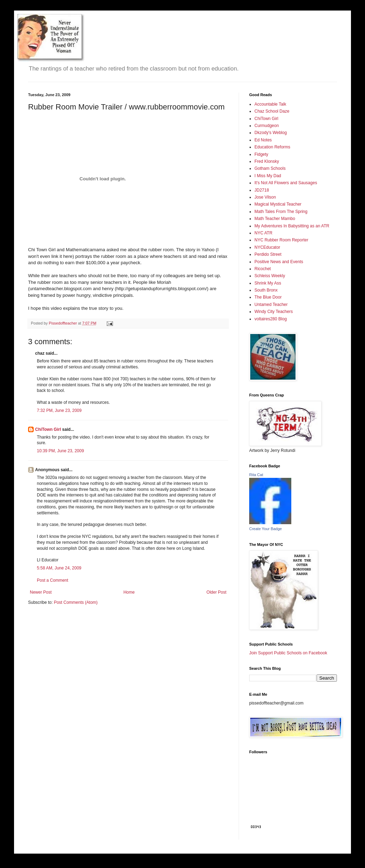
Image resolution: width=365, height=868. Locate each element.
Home (129, 592)
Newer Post (41, 592)
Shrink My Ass (268, 283)
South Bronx (266, 290)
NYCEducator (267, 247)
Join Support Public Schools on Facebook (288, 653)
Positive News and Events (279, 262)
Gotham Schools (270, 168)
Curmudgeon (267, 126)
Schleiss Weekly (270, 276)
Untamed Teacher (271, 305)
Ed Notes (263, 140)
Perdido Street (268, 254)
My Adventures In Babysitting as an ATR (292, 226)
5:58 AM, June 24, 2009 (59, 568)
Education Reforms (272, 147)
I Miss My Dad (268, 176)
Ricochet (263, 269)
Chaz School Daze (272, 111)
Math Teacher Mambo (275, 219)
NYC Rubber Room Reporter (281, 240)
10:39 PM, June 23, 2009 (60, 451)
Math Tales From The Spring (281, 212)
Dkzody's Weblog (271, 133)
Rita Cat (256, 475)
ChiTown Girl (48, 429)
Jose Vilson (265, 197)
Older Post (216, 592)
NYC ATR (263, 233)
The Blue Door (268, 297)
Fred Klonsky (267, 161)
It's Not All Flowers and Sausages (286, 183)
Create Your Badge (266, 529)
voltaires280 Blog (271, 319)
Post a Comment (52, 580)
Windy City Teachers (274, 312)
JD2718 (262, 190)
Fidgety (261, 154)
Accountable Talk (270, 104)
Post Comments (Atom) (76, 602)
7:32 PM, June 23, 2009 (59, 410)
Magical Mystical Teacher (278, 204)
